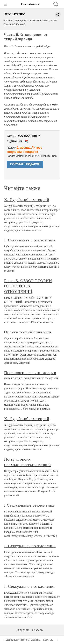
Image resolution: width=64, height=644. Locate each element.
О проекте (23, 630)
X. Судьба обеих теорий (27, 200)
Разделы (38, 630)
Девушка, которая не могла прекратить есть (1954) (32, 640)
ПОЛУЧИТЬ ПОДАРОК (25, 164)
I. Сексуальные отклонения (30, 240)
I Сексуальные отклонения (29, 505)
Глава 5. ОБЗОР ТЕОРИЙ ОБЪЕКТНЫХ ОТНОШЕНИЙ (28, 286)
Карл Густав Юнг (52, 640)
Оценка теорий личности (28, 332)
